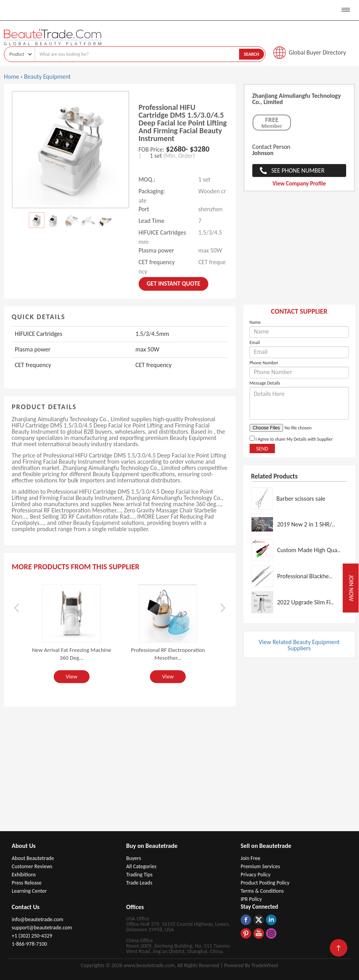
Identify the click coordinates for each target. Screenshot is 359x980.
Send (262, 449)
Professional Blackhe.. (305, 576)
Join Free (251, 858)
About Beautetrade (33, 858)
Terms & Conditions (262, 891)
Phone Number (264, 363)
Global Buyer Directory (318, 52)
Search (251, 54)
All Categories (141, 866)
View (72, 676)
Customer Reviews (32, 866)
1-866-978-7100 (29, 944)
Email (255, 343)
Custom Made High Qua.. (309, 550)
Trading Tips (139, 875)
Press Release (27, 883)
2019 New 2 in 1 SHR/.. (306, 524)
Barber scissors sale (301, 499)
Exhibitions (24, 875)
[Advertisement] (299, 252)
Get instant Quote (174, 283)
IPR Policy (251, 899)
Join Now (351, 588)
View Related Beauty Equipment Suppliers (299, 645)
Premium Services (260, 866)
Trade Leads (139, 883)
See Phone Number (298, 170)
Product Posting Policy (265, 883)
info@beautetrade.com (37, 919)
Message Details (265, 383)
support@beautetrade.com (42, 928)
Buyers (134, 858)
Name (255, 322)
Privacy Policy (256, 875)
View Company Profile (299, 184)
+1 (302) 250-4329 (32, 936)
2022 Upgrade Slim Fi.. (305, 602)
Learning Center (29, 891)
